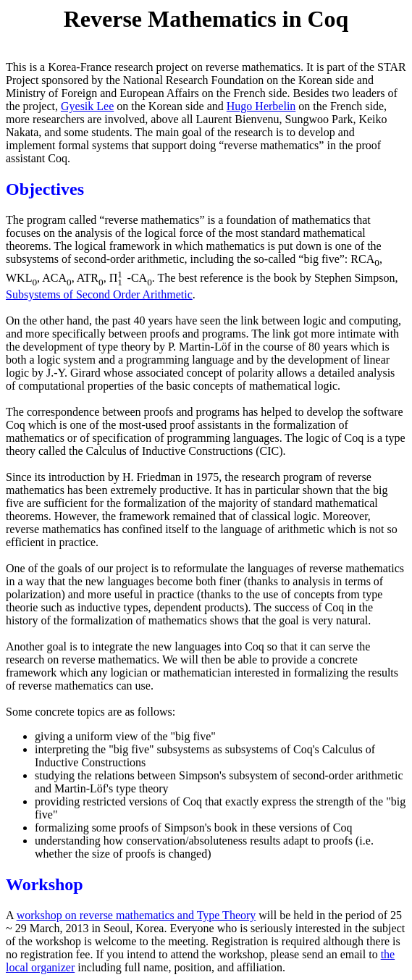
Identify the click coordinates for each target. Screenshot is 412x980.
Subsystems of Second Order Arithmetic (99, 294)
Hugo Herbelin (261, 106)
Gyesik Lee (87, 106)
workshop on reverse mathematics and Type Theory (136, 915)
